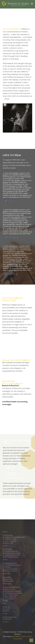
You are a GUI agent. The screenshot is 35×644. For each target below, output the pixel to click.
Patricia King (8, 535)
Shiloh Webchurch (10, 597)
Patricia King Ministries (12, 587)
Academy (8, 577)
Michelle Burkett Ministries (13, 591)
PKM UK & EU (11, 274)
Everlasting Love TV (11, 563)
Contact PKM (9, 543)
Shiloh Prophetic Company (17, 479)
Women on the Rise (11, 571)
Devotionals (8, 579)
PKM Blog (7, 567)
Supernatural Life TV (11, 569)
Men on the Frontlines (11, 557)
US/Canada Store (10, 617)
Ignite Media (16, 636)
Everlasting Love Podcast (13, 565)
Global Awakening (23, 467)
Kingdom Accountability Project (15, 537)
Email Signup (9, 581)
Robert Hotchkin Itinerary (12, 553)
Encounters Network (23, 473)
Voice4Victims (9, 599)
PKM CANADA (12, 238)
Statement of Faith (10, 539)
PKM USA (10, 201)
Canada (7, 609)
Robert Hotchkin (10, 589)
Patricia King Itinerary (11, 551)
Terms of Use (26, 636)
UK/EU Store (8, 619)
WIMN (6, 601)
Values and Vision (10, 541)
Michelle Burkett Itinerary (12, 555)
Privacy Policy (18, 639)
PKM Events (8, 549)
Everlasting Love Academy (13, 593)
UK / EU (7, 611)
